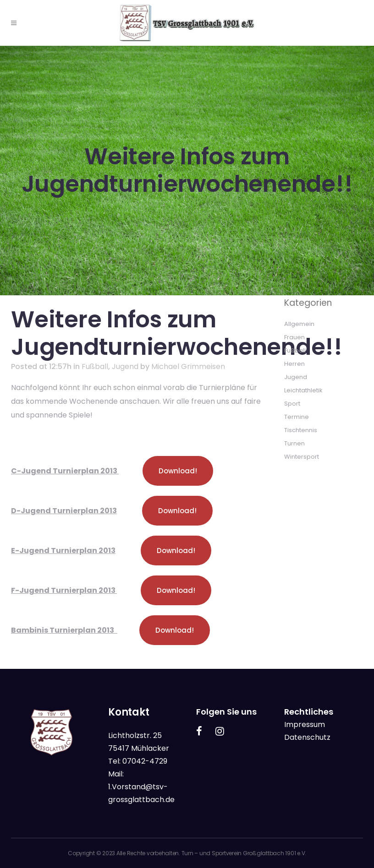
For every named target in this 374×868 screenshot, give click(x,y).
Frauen (294, 337)
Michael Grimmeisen (188, 366)
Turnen (294, 443)
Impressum (305, 724)
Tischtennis (301, 430)
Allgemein (299, 324)
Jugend (125, 366)
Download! (178, 471)
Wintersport (302, 457)
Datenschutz (307, 737)
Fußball (95, 366)
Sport (292, 404)
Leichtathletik (303, 390)
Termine (297, 417)
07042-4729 (145, 761)
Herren (294, 364)
